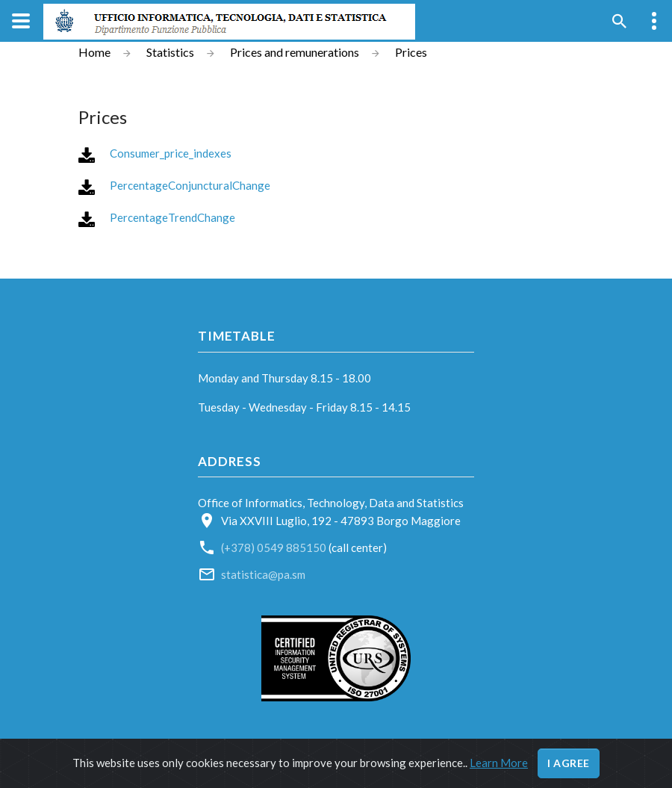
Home (94, 52)
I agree (569, 763)
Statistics (170, 52)
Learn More (499, 763)
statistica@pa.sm (263, 574)
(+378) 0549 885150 (275, 547)
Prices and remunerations (295, 52)
